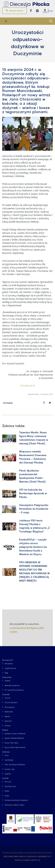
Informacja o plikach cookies (14, 805)
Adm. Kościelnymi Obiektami (15, 764)
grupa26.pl (35, 860)
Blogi (6, 673)
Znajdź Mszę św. (11, 668)
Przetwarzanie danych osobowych (16, 800)
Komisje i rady (10, 769)
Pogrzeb (7, 716)
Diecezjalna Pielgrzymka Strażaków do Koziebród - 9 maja (34, 509)
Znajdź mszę (14, 11)
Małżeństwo (9, 712)
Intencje (8, 726)
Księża (7, 796)
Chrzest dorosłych (11, 702)
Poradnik (6, 694)
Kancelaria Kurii (10, 786)
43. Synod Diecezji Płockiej (14, 690)
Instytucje (6, 752)
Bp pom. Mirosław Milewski (14, 738)
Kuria (7, 755)
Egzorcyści (8, 721)
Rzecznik (8, 782)
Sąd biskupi (9, 760)
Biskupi (5, 730)
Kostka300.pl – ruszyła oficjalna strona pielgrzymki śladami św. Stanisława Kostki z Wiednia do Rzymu (33, 547)
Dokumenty (7, 677)
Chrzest (7, 698)
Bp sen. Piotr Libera (11, 743)
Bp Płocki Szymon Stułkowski (15, 734)
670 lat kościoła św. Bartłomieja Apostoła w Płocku (33, 494)
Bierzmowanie (10, 707)
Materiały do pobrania (12, 685)
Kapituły (8, 774)
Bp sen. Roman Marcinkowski (15, 747)
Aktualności (9, 664)
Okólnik (8, 681)
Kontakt (5, 778)
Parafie (7, 791)
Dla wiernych (7, 660)
